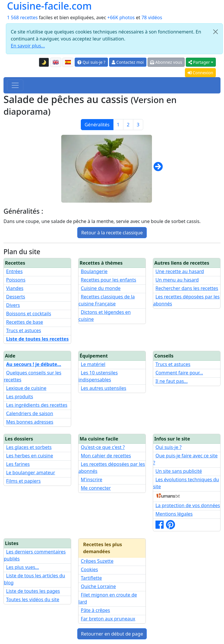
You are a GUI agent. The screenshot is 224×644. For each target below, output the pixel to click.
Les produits (20, 397)
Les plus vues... (22, 567)
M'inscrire (92, 480)
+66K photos (121, 17)
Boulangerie (94, 271)
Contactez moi (128, 62)
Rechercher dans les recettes (187, 288)
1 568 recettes (22, 17)
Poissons (16, 280)
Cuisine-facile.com (49, 6)
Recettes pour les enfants (108, 280)
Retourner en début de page (112, 634)
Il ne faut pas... (171, 381)
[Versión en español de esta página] (68, 62)
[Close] (216, 32)
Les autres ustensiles (104, 388)
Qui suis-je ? (91, 62)
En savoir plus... (28, 46)
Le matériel (93, 364)
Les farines (18, 464)
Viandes (15, 288)
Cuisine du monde (101, 288)
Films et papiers (23, 481)
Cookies (89, 569)
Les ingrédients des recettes (37, 405)
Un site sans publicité (179, 471)
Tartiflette (91, 578)
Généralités (97, 125)
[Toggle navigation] (15, 85)
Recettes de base (25, 322)
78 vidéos (152, 17)
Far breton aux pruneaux (108, 619)
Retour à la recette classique (112, 233)
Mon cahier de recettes (106, 456)
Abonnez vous (166, 62)
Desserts (16, 297)
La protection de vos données (188, 505)
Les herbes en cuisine (30, 456)
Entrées (14, 271)
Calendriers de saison (30, 413)
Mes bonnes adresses (30, 422)
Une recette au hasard (180, 271)
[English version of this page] (56, 62)
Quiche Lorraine (98, 586)
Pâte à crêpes (95, 610)
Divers (13, 305)
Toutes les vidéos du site (33, 599)
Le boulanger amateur (31, 473)
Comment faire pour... (179, 373)
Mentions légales (174, 514)
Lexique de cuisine (26, 388)
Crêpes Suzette (97, 561)
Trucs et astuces (24, 330)
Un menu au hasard (177, 280)
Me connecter (96, 488)
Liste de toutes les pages (33, 591)
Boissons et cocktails (29, 314)
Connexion (200, 73)
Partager (199, 62)
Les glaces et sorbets (29, 447)
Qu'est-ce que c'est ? (103, 447)
